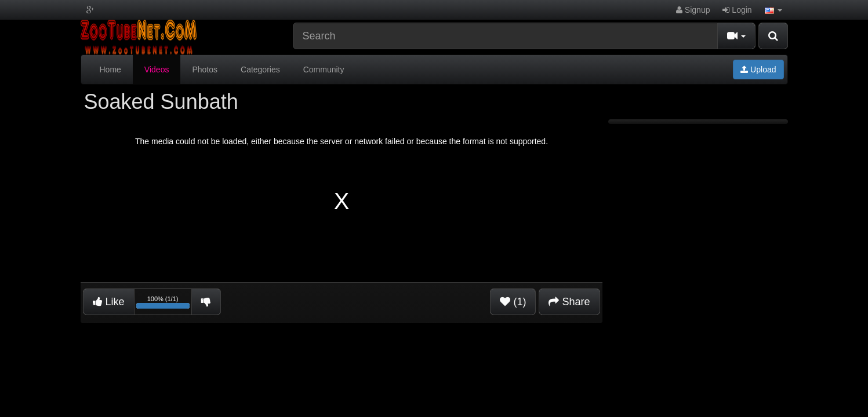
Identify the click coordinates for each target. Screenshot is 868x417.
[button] (773, 10)
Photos (205, 69)
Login (737, 10)
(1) (513, 302)
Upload (758, 69)
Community (324, 69)
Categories (260, 69)
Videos (157, 69)
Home (110, 69)
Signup (693, 10)
